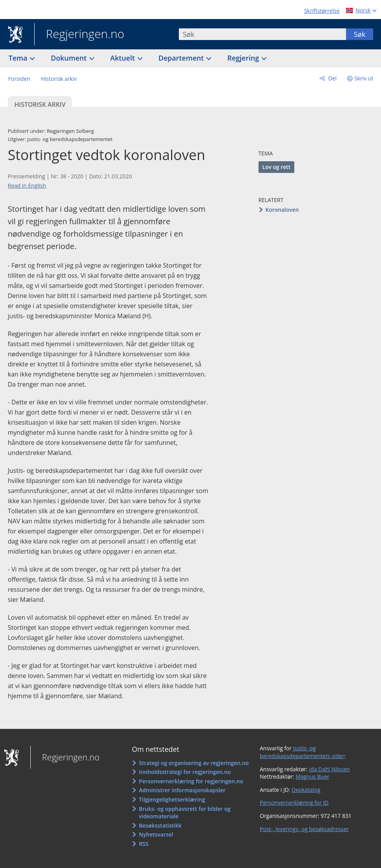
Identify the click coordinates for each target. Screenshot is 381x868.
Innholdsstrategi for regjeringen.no (185, 772)
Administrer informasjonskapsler (182, 790)
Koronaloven (282, 210)
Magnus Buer (312, 776)
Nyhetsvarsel (156, 834)
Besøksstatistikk (160, 825)
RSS (143, 844)
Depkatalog (306, 790)
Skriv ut (364, 78)
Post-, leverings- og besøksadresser (304, 829)
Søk (360, 34)
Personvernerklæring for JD (294, 803)
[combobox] (262, 34)
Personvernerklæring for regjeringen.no (191, 781)
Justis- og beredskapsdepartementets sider (302, 752)
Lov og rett (276, 167)
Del (332, 78)
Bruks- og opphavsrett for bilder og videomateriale (185, 813)
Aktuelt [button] (124, 58)
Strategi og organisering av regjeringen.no (194, 763)
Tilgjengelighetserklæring (172, 799)
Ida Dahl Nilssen (329, 769)
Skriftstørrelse (322, 11)
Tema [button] (19, 58)
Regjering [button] (244, 58)
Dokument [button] (70, 58)
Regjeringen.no (79, 35)
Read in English (27, 186)
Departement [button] (182, 58)
